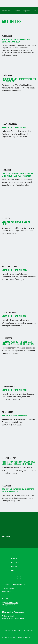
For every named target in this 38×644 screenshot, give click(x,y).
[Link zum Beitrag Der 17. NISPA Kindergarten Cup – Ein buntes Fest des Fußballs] (19, 167)
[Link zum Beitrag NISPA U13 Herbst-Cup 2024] (19, 263)
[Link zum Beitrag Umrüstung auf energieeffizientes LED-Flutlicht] (19, 83)
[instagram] (21, 577)
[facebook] (17, 577)
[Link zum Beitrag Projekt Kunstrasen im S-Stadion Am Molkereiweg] (19, 494)
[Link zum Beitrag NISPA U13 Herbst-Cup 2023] (19, 309)
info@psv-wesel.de (9, 605)
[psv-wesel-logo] (19, 544)
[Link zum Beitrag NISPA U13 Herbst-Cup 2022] (19, 383)
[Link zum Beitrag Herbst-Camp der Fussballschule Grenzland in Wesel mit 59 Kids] (19, 456)
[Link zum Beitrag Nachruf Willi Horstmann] (19, 419)
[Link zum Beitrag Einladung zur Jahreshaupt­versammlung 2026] (19, 29)
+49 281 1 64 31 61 (11, 603)
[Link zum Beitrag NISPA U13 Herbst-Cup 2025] (19, 120)
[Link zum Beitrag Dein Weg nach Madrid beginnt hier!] (19, 216)
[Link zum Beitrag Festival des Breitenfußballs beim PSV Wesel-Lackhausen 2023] (19, 346)
